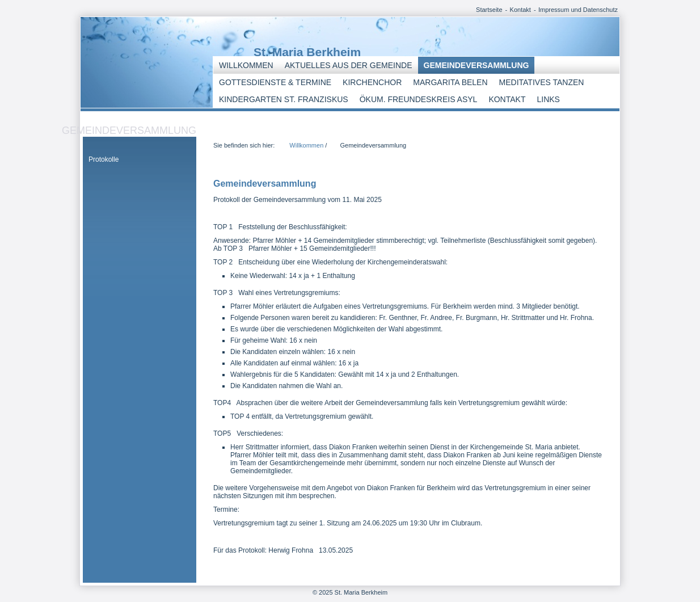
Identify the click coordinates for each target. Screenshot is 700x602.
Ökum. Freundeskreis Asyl (419, 99)
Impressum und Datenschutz (578, 10)
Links (548, 99)
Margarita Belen (450, 82)
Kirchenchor (372, 82)
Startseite (489, 10)
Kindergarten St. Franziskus (284, 99)
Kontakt (520, 10)
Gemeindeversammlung (476, 65)
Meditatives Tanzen (542, 82)
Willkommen (246, 65)
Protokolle (104, 159)
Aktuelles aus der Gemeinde (349, 65)
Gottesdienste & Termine (275, 82)
